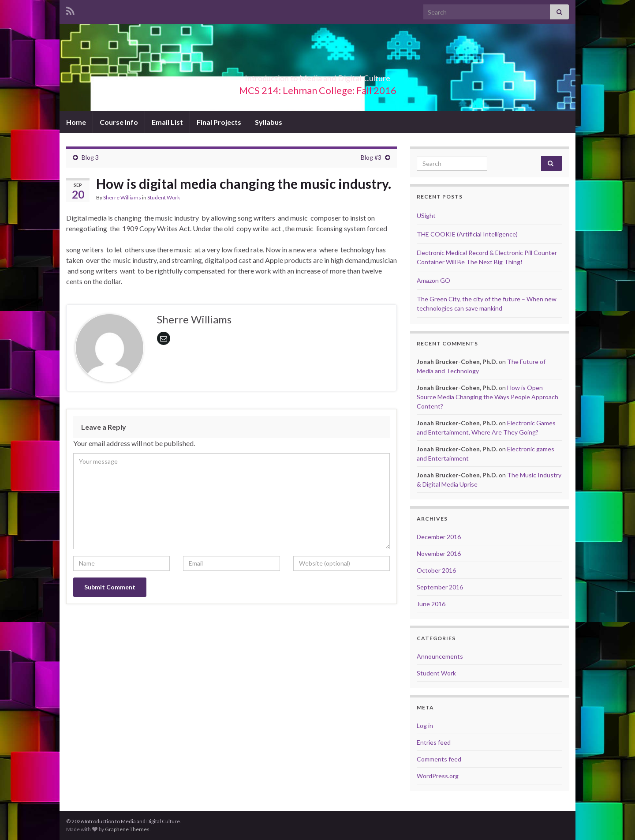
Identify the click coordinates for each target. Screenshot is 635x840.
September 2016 (440, 587)
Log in (425, 726)
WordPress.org (438, 776)
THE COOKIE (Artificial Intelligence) (467, 234)
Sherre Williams (122, 197)
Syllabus (269, 122)
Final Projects (219, 122)
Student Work (164, 197)
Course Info (119, 122)
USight (426, 216)
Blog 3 (90, 157)
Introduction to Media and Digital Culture (318, 76)
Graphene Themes (127, 829)
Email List (167, 122)
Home (76, 122)
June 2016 (431, 604)
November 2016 (439, 553)
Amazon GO (433, 280)
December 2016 (439, 537)
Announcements (440, 656)
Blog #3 (371, 157)
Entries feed (434, 742)
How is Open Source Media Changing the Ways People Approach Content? (487, 397)
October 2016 (436, 570)
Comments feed (439, 759)
